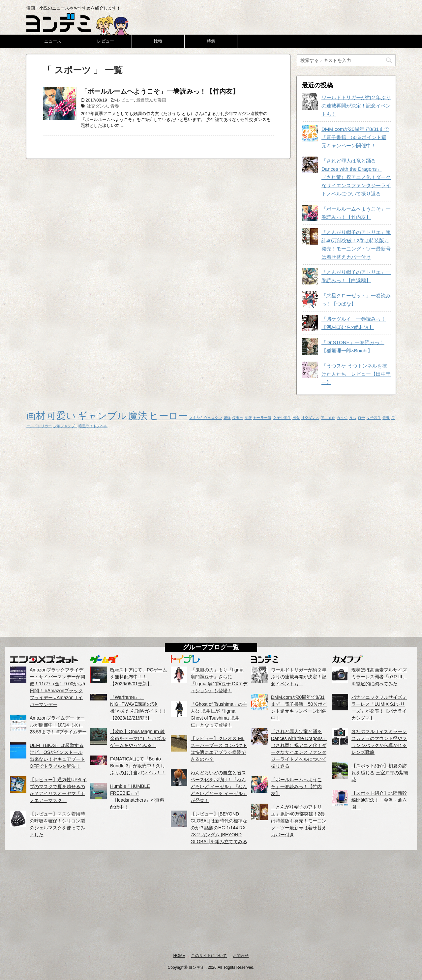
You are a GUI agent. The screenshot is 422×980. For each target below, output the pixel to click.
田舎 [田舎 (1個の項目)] (296, 418)
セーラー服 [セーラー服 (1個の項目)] (262, 418)
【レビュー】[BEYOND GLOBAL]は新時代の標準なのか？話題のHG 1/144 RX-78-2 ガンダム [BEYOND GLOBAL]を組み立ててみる (219, 828)
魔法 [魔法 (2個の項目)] (138, 416)
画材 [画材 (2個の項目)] (36, 416)
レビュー (105, 41)
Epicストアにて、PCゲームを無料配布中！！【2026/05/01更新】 (139, 677)
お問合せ (241, 956)
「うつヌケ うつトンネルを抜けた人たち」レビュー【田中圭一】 (356, 374)
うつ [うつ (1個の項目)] (353, 418)
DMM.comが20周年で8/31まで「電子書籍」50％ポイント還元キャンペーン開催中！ (355, 137)
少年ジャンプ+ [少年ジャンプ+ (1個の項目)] (65, 426)
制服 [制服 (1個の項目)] (248, 418)
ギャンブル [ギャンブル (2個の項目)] (102, 416)
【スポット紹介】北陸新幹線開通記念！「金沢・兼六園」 (379, 800)
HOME (179, 956)
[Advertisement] (211, 901)
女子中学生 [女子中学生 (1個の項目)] (282, 418)
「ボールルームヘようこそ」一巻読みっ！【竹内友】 (160, 91)
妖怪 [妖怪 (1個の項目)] (227, 418)
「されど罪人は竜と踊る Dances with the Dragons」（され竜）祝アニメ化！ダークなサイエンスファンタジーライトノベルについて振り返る (356, 177)
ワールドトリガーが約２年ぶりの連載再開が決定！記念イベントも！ (356, 106)
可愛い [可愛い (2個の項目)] (61, 416)
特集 (211, 41)
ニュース (53, 41)
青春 (115, 106)
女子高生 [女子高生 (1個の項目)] (374, 418)
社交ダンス (97, 106)
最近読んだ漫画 (151, 100)
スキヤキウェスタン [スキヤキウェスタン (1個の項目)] (206, 418)
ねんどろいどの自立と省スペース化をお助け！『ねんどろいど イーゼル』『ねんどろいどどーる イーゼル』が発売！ (219, 787)
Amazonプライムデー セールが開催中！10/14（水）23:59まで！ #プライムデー (58, 725)
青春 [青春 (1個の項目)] (386, 418)
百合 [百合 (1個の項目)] (361, 418)
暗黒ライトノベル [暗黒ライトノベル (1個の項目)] (93, 426)
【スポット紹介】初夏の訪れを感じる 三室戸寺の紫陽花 (380, 773)
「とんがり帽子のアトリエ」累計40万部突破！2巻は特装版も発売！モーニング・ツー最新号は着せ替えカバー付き (299, 821)
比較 (158, 41)
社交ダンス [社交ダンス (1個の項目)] (310, 418)
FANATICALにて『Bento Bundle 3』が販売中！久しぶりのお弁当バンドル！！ (138, 766)
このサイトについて (209, 956)
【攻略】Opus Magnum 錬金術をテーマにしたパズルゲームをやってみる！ (138, 738)
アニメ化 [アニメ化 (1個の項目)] (328, 418)
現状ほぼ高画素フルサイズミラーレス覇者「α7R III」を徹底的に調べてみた (379, 677)
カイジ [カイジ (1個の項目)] (342, 418)
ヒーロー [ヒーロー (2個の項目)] (168, 416)
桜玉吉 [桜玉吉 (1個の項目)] (238, 418)
